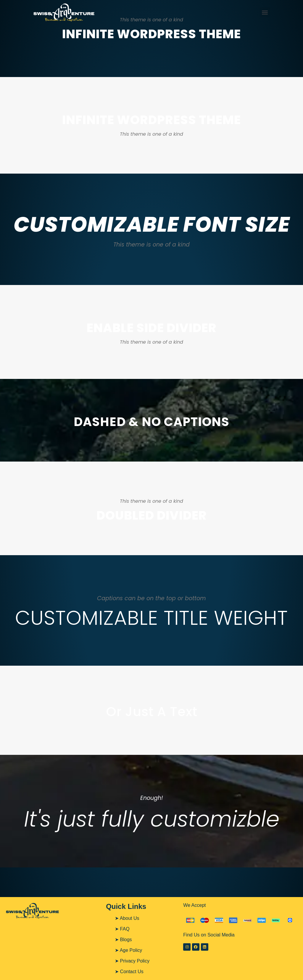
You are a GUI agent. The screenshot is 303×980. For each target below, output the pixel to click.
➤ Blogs (123, 940)
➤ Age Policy (128, 950)
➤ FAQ (122, 929)
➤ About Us (127, 918)
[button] (265, 12)
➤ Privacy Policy (132, 961)
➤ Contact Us (129, 972)
